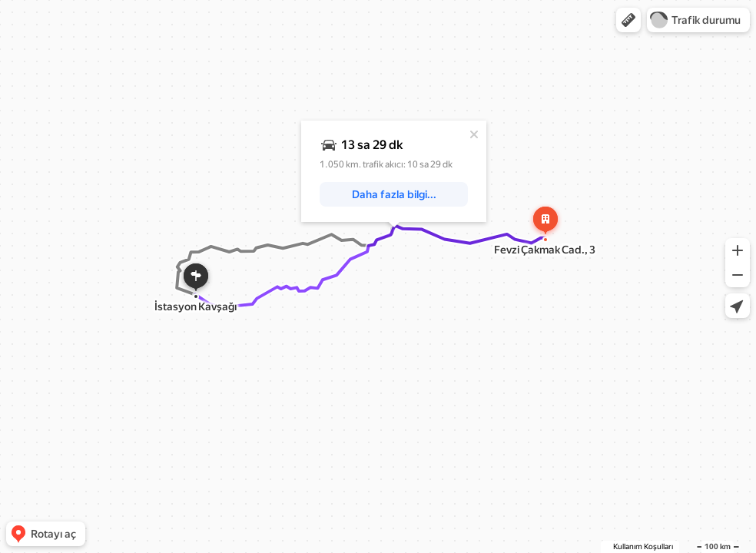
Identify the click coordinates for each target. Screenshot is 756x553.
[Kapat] (474, 134)
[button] (628, 20)
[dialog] (394, 171)
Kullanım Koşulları (643, 546)
